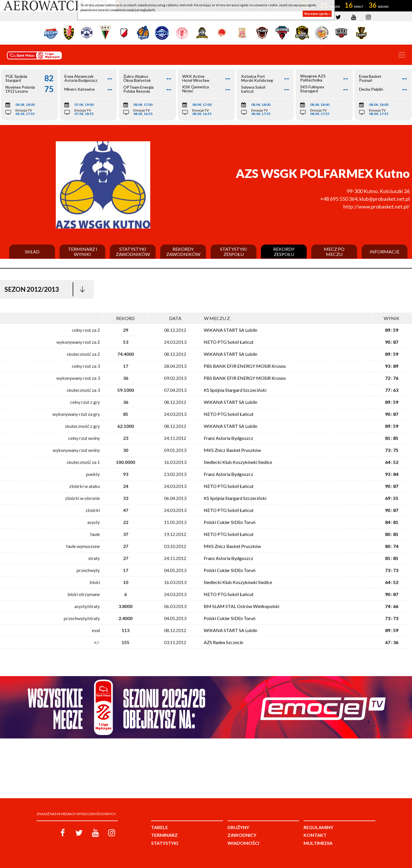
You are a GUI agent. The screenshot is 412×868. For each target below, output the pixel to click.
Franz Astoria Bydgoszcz (228, 438)
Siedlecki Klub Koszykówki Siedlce (238, 462)
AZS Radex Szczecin (223, 642)
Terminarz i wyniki (83, 252)
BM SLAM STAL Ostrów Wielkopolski (241, 606)
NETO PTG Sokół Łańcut (229, 342)
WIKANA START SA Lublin (230, 330)
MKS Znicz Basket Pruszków (232, 450)
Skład (32, 252)
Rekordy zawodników (183, 252)
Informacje (385, 252)
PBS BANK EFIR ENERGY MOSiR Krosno (245, 366)
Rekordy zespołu (284, 252)
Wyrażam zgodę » (317, 14)
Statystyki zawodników (133, 252)
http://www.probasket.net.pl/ (377, 206)
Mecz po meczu (334, 252)
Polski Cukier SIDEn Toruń (230, 522)
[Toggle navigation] (402, 55)
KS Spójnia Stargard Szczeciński (235, 390)
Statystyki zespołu (233, 252)
